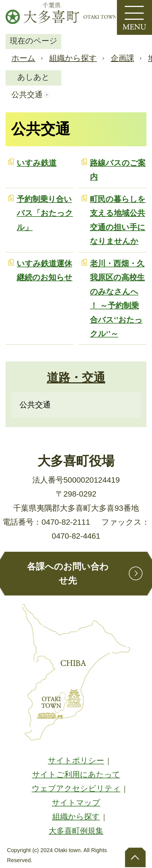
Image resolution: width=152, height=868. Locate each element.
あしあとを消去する (47, 95)
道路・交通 (76, 377)
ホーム (23, 58)
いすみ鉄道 (37, 163)
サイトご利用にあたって (76, 775)
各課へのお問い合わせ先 (68, 573)
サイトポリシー (76, 761)
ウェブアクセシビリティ (76, 788)
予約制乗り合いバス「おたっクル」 (45, 213)
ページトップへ (135, 857)
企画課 (122, 58)
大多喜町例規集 (76, 831)
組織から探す (73, 58)
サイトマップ (76, 803)
